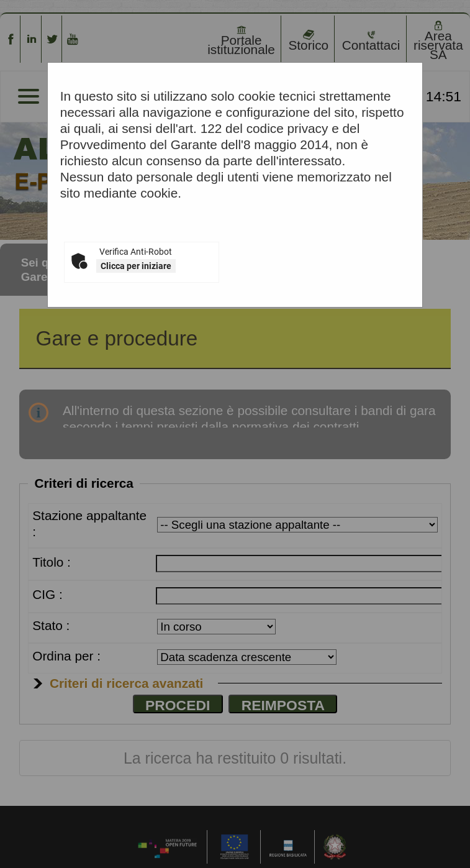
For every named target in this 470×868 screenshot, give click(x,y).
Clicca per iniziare (136, 266)
